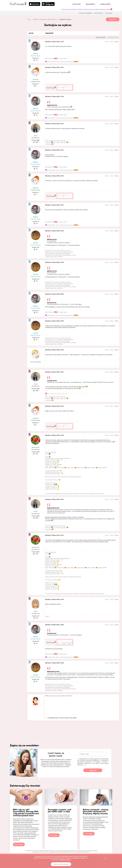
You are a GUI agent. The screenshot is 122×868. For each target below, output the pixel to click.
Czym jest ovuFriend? (85, 13)
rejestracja (99, 13)
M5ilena (36, 54)
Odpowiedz (113, 19)
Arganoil (36, 79)
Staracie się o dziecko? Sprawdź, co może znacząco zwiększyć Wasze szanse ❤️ (87, 9)
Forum (29, 19)
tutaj (84, 765)
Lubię (112, 42)
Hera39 (36, 243)
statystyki (77, 4)
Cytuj (106, 42)
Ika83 (36, 611)
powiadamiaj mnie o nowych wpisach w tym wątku (61, 718)
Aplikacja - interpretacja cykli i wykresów (45, 19)
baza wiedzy (90, 4)
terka (36, 136)
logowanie (109, 13)
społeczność (105, 4)
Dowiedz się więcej (65, 860)
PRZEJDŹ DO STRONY (61, 864)
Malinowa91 (36, 447)
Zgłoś (117, 42)
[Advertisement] (17, 43)
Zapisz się (93, 770)
